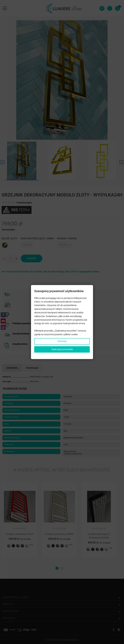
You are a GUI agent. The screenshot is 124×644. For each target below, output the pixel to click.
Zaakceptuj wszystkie (62, 349)
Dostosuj (62, 341)
